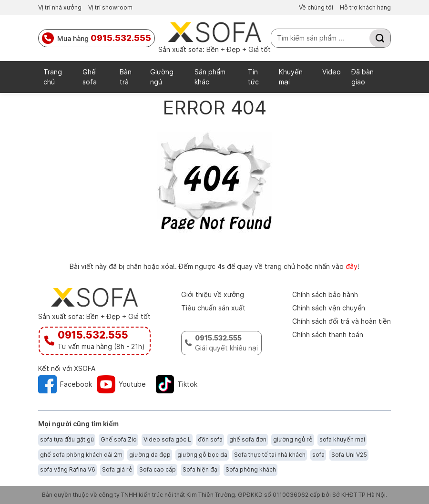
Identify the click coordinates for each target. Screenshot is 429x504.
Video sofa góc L (167, 439)
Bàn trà (126, 77)
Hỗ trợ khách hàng (365, 7)
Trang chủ (53, 77)
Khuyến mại (291, 77)
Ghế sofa (90, 77)
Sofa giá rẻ (117, 469)
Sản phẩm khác (210, 77)
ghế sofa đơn (248, 439)
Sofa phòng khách (251, 469)
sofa (318, 455)
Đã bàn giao (363, 77)
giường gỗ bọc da (202, 455)
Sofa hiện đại (201, 469)
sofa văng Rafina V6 (68, 469)
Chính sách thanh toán (328, 334)
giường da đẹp (150, 455)
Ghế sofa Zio (119, 439)
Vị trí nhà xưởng (60, 7)
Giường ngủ (162, 77)
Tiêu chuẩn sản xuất (213, 308)
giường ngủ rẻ (293, 439)
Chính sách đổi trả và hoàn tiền (342, 321)
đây (352, 266)
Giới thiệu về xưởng (213, 294)
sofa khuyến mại (342, 439)
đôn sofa (210, 439)
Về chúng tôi (316, 7)
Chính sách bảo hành (325, 294)
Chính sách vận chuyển (329, 308)
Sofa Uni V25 (349, 455)
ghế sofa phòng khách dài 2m (81, 455)
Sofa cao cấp (158, 469)
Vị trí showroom (110, 7)
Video (332, 72)
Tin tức (253, 77)
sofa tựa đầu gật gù (67, 439)
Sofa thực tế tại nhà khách (270, 455)
